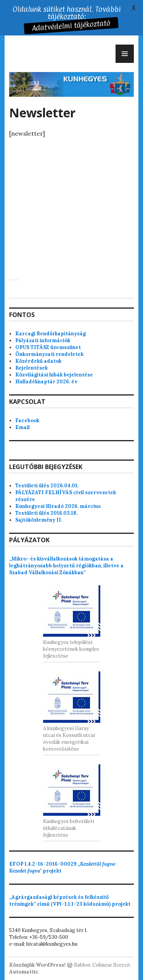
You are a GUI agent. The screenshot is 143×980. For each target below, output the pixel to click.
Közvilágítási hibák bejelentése (54, 375)
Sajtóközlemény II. (39, 520)
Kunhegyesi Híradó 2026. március (58, 506)
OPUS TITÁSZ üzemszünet (48, 347)
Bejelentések (31, 368)
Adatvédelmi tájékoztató (71, 26)
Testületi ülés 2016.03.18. (46, 513)
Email (22, 427)
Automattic (24, 972)
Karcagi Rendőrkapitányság (51, 334)
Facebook (27, 420)
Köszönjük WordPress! (37, 965)
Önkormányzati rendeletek (49, 354)
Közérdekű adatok (38, 361)
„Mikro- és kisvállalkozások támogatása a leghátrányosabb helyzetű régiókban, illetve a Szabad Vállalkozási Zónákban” (66, 566)
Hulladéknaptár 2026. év (46, 382)
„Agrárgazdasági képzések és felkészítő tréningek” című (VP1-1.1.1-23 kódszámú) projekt (70, 901)
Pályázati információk (43, 340)
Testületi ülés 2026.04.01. (47, 486)
